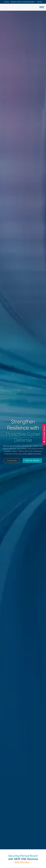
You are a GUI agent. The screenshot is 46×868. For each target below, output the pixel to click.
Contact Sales (12, 460)
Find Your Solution (32, 460)
